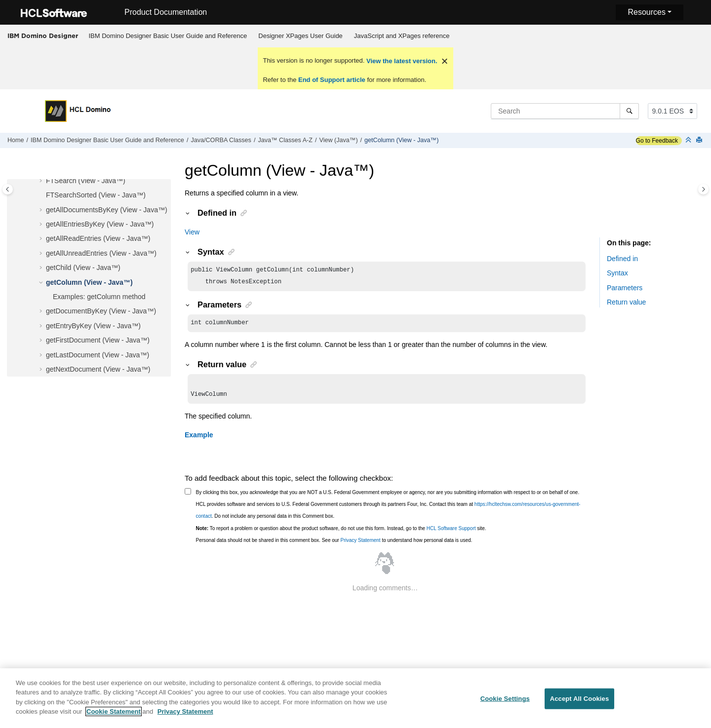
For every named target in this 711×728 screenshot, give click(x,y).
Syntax (617, 273)
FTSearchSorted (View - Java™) (96, 195)
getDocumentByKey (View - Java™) (101, 311)
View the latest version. (401, 61)
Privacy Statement (360, 545)
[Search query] (565, 111)
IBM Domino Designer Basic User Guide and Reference (168, 36)
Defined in (622, 259)
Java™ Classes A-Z (285, 140)
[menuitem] (168, 36)
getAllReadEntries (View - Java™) (98, 238)
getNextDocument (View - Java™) (98, 369)
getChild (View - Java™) (83, 268)
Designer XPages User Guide (300, 36)
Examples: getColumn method (99, 297)
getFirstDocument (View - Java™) (98, 340)
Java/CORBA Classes (221, 140)
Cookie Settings (505, 704)
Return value (626, 302)
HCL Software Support (451, 533)
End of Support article (332, 80)
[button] (42, 181)
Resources (646, 12)
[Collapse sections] (689, 140)
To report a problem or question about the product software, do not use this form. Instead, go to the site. (341, 533)
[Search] (629, 111)
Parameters (625, 288)
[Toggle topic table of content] (703, 189)
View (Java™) (338, 140)
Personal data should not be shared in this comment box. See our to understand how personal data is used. (334, 545)
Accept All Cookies (580, 704)
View (192, 232)
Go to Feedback (657, 141)
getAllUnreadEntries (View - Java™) (101, 253)
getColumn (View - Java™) (401, 140)
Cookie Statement (114, 717)
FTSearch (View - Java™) (86, 181)
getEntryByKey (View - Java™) (93, 326)
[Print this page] (700, 140)
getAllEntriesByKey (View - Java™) (100, 224)
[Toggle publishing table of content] (8, 189)
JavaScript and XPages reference (402, 36)
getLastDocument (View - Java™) (98, 355)
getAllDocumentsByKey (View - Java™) (107, 210)
